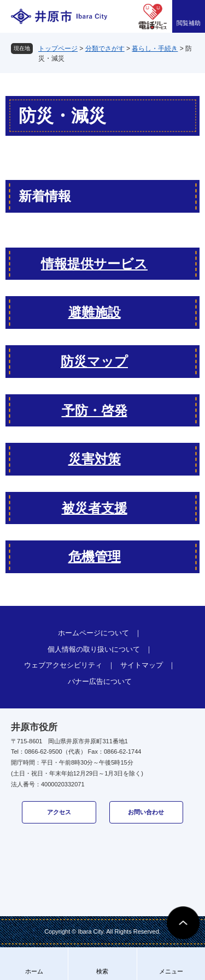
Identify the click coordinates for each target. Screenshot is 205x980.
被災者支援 (95, 508)
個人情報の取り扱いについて (94, 649)
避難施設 (95, 312)
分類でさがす (105, 49)
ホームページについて (93, 633)
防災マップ (94, 361)
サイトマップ (142, 665)
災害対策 (95, 459)
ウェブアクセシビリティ (63, 665)
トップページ (58, 49)
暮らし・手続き (155, 49)
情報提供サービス (94, 264)
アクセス (59, 812)
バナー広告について (100, 681)
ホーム (34, 971)
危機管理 (95, 557)
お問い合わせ (146, 812)
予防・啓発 (95, 410)
